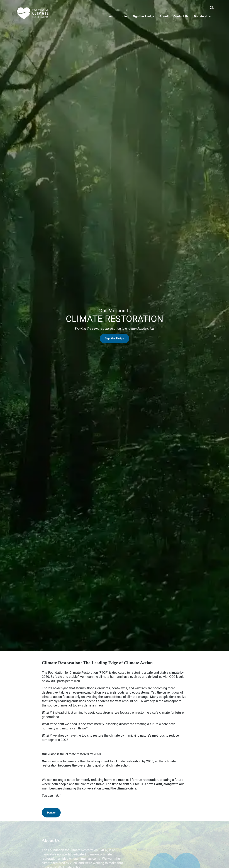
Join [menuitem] (127, 16)
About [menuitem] (167, 16)
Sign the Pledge (114, 350)
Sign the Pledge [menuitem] (147, 16)
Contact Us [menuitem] (184, 16)
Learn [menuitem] (115, 16)
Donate (51, 813)
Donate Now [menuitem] (205, 16)
